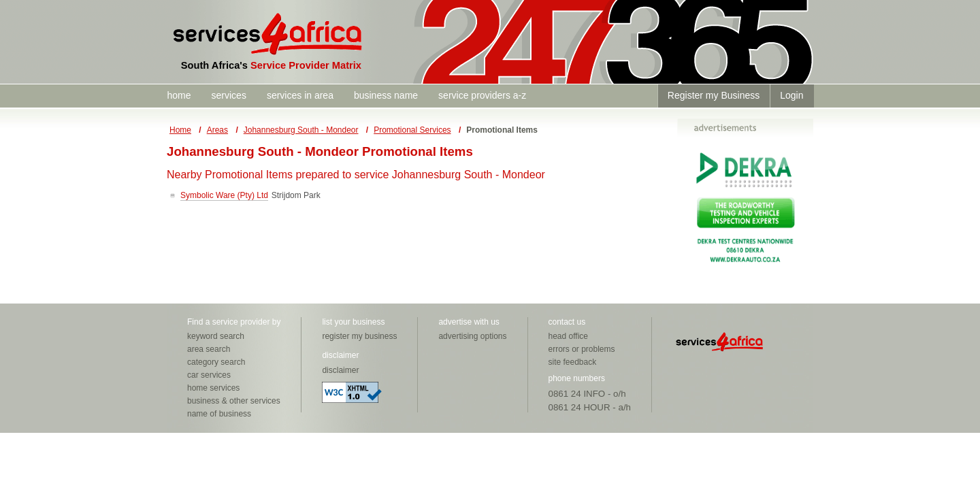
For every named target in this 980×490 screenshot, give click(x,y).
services (229, 95)
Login (791, 95)
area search (209, 349)
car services (209, 375)
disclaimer (340, 370)
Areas (217, 130)
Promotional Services (412, 130)
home (179, 95)
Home (180, 130)
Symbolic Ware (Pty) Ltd (224, 195)
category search (216, 362)
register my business (359, 336)
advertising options (472, 336)
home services (213, 388)
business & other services (234, 401)
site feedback (573, 362)
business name (386, 95)
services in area (300, 95)
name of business (219, 414)
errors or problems (582, 349)
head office (569, 336)
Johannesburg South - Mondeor (301, 130)
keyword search (216, 336)
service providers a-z (482, 95)
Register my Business (714, 95)
